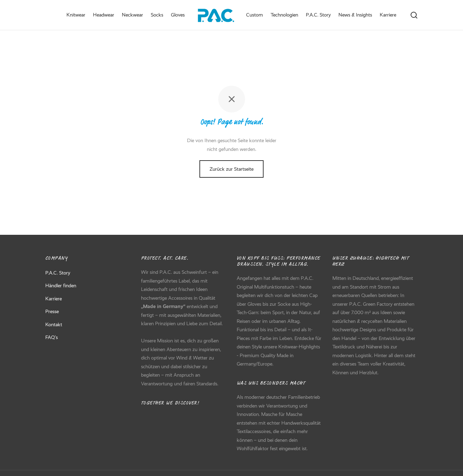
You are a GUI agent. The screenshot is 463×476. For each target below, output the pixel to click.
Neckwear (132, 15)
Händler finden (61, 287)
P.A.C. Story (318, 15)
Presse (52, 313)
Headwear (104, 15)
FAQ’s (52, 339)
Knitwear (76, 15)
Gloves (178, 15)
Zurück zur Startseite (231, 171)
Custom (254, 15)
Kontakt (54, 326)
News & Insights (355, 15)
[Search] (414, 15)
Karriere (388, 15)
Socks (157, 15)
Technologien (284, 15)
